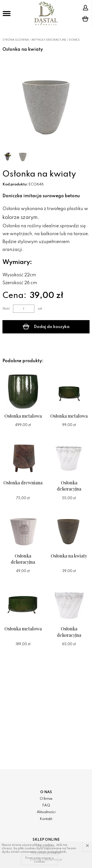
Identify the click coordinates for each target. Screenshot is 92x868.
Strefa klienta (85, 8)
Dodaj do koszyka (46, 327)
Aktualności (46, 812)
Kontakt (46, 819)
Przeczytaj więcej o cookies (39, 860)
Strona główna (16, 40)
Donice (74, 40)
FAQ (46, 805)
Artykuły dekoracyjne (49, 40)
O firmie (46, 799)
